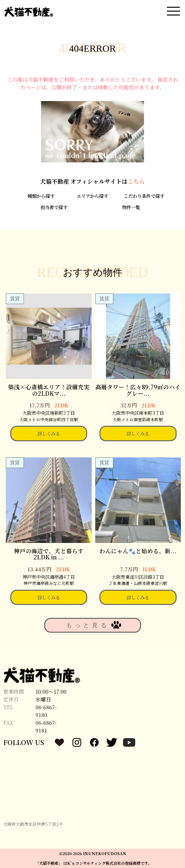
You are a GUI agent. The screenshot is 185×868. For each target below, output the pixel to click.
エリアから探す (92, 196)
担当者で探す (54, 207)
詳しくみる (49, 433)
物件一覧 (131, 207)
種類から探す (41, 196)
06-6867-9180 (46, 711)
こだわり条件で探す (144, 196)
